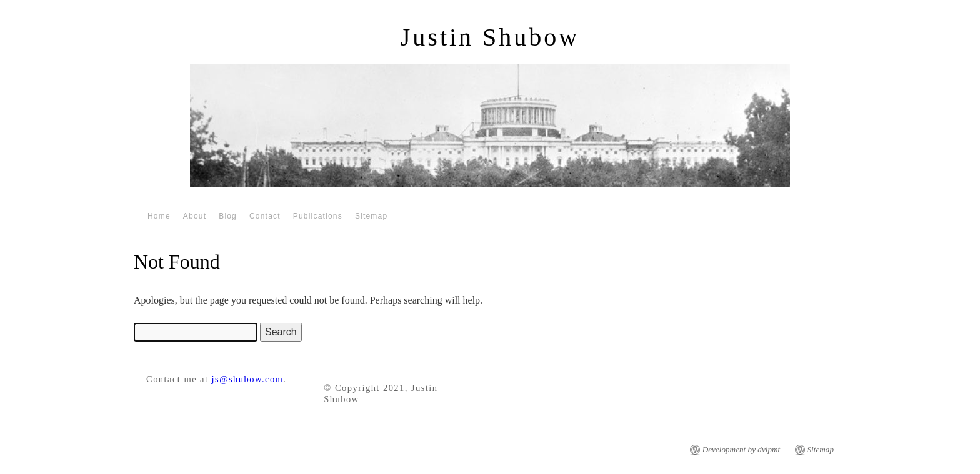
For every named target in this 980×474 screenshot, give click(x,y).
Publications (318, 216)
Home (159, 216)
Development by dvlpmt (742, 449)
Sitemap (371, 216)
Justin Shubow (490, 37)
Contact (265, 216)
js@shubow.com (248, 379)
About (195, 216)
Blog (228, 216)
